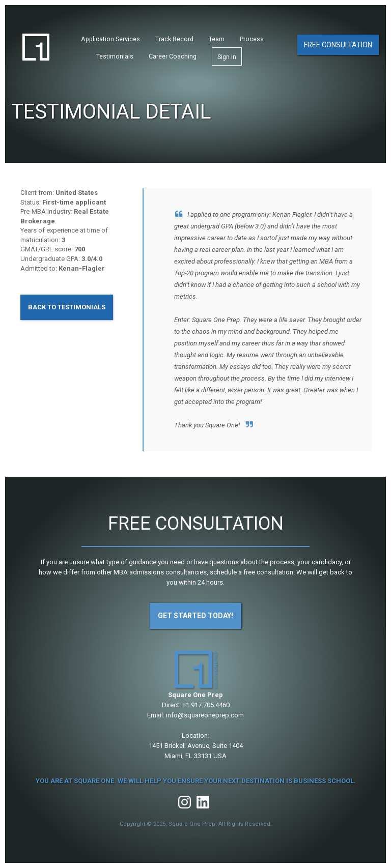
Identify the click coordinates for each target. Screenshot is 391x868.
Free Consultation (338, 45)
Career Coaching (173, 56)
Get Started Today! (195, 616)
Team (217, 39)
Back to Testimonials (67, 307)
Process (252, 39)
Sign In (227, 57)
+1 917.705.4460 (206, 705)
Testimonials (115, 56)
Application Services (110, 39)
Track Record (174, 39)
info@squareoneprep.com (205, 715)
